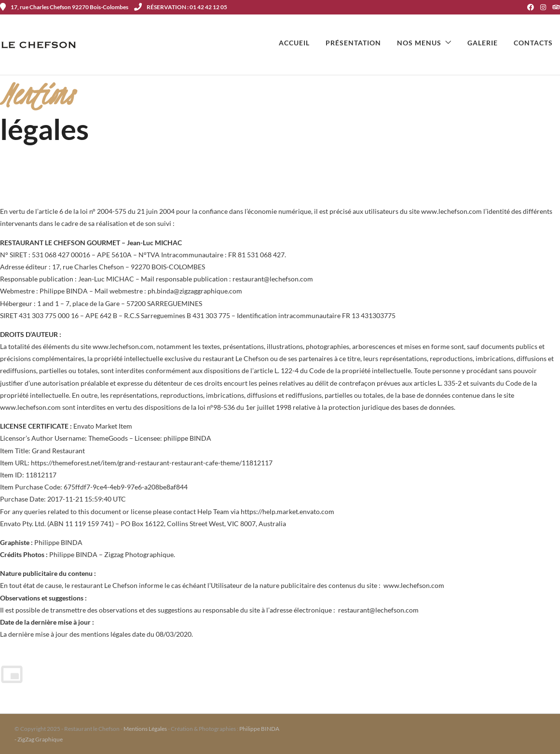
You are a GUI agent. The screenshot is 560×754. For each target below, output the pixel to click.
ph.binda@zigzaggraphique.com (195, 291)
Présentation (353, 43)
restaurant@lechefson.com (273, 279)
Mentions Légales (145, 729)
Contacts (533, 43)
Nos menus (419, 43)
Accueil (294, 43)
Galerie (483, 43)
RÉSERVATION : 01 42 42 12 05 (181, 7)
